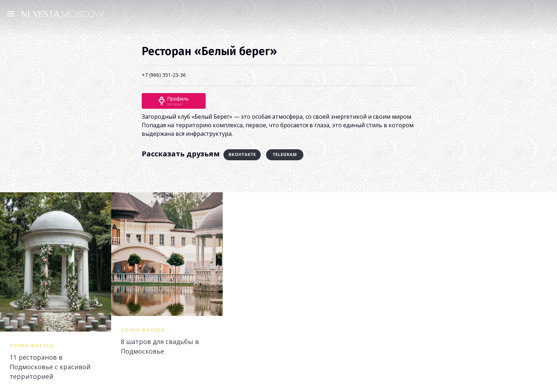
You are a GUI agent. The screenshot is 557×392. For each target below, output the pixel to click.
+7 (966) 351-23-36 (164, 75)
